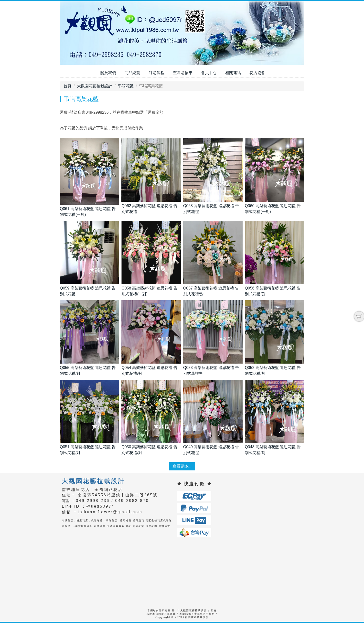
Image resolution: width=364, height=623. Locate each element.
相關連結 (233, 73)
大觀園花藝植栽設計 (95, 86)
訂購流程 (157, 73)
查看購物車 (183, 73)
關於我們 (108, 73)
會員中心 (209, 73)
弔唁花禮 (126, 86)
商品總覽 (132, 73)
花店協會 (257, 73)
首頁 (67, 86)
